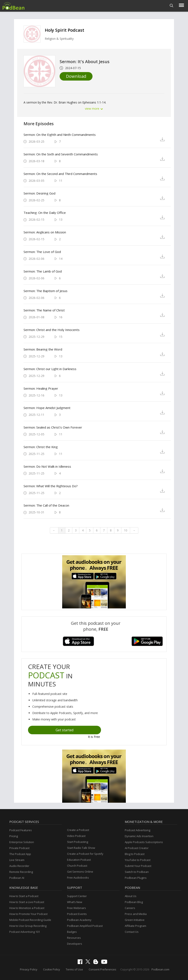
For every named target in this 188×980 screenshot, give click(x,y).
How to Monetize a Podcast (27, 908)
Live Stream (17, 860)
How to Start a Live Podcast (27, 902)
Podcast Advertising (137, 830)
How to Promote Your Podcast (28, 914)
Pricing (14, 836)
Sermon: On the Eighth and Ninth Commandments (60, 135)
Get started (65, 730)
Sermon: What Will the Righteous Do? (51, 486)
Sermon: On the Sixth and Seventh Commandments (61, 154)
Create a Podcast (78, 830)
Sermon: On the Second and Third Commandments (60, 174)
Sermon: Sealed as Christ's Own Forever (53, 427)
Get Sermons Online (80, 872)
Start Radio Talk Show (81, 848)
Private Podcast (19, 848)
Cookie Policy (52, 969)
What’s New (75, 902)
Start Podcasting (78, 842)
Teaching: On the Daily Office (45, 213)
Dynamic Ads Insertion (139, 836)
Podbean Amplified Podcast (85, 926)
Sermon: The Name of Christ (44, 310)
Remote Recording (21, 872)
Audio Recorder (19, 866)
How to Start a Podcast (24, 896)
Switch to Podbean (137, 872)
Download (76, 76)
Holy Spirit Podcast (65, 30)
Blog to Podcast (135, 854)
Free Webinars (76, 908)
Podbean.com (160, 969)
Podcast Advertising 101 (25, 932)
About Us (131, 896)
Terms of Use (74, 969)
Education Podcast (79, 860)
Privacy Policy (29, 969)
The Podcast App (20, 854)
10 (126, 530)
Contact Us (132, 932)
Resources (74, 938)
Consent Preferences (102, 969)
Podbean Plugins (136, 878)
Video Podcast (76, 836)
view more (94, 109)
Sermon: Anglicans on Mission (45, 232)
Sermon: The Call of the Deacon (46, 505)
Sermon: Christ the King (41, 447)
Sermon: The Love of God (42, 252)
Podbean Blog (134, 902)
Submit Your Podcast (138, 866)
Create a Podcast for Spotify (85, 854)
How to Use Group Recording (28, 926)
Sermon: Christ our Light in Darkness (50, 369)
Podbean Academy (79, 920)
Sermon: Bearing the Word (43, 349)
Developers (75, 944)
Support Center (77, 896)
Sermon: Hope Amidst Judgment (47, 408)
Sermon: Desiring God (39, 193)
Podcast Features (21, 830)
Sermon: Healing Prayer (41, 388)
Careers (130, 908)
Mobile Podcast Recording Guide (30, 920)
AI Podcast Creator (137, 848)
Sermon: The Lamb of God (43, 271)
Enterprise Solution (22, 842)
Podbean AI (17, 878)
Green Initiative (135, 920)
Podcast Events (77, 914)
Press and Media (136, 914)
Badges (72, 932)
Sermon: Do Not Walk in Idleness (47, 466)
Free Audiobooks (78, 878)
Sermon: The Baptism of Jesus (46, 291)
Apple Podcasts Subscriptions (144, 842)
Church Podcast (77, 866)
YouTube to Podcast (138, 860)
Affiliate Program (135, 926)
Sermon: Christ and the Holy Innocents (52, 330)
